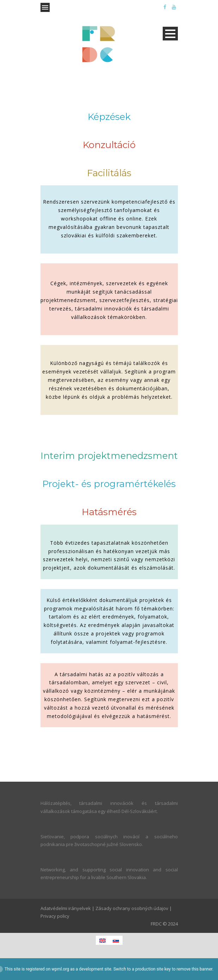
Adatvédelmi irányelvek (66, 908)
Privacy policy (55, 916)
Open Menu (45, 7)
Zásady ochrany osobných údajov (132, 908)
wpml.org (60, 969)
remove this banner (194, 969)
